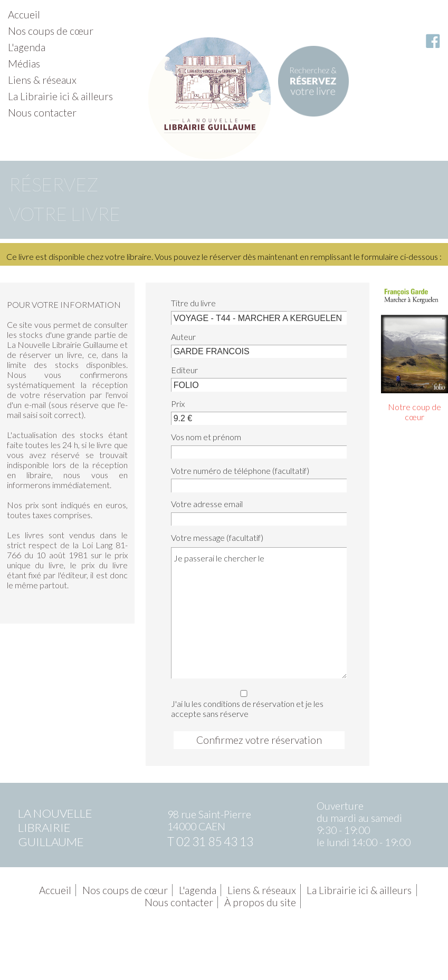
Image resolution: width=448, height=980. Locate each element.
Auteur (183, 337)
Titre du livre (193, 303)
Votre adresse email (207, 504)
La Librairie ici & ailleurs (60, 96)
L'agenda (27, 47)
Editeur (184, 370)
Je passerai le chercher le (259, 613)
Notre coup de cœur (414, 412)
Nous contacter (42, 113)
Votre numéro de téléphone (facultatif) (240, 470)
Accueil (24, 14)
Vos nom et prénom (206, 437)
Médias (24, 64)
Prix (178, 404)
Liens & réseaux (42, 80)
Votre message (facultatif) (217, 537)
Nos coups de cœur (51, 31)
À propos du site (260, 902)
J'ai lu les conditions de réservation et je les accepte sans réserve (257, 702)
